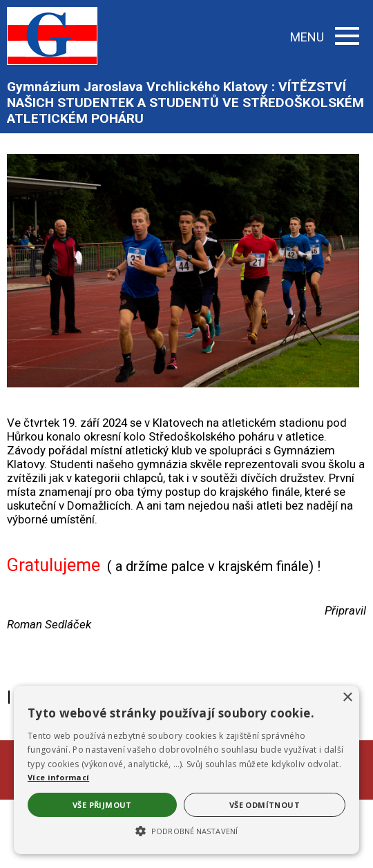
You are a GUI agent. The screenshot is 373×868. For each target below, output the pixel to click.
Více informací (58, 777)
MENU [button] (325, 37)
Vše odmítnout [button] (265, 805)
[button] (186, 830)
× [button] (347, 698)
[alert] (186, 770)
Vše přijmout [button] (102, 805)
